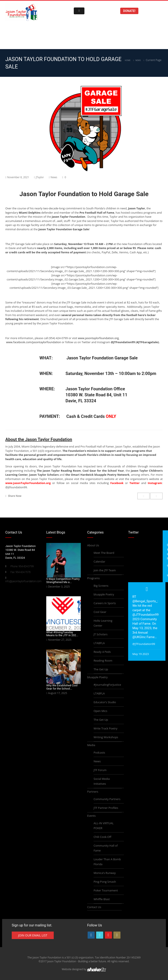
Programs (93, 578)
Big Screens (101, 586)
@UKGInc (139, 637)
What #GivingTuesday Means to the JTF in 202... (62, 634)
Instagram (155, 483)
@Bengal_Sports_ (145, 601)
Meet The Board (104, 553)
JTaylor (40, 177)
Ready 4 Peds (102, 652)
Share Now (13, 496)
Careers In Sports (105, 603)
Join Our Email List (33, 935)
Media (91, 745)
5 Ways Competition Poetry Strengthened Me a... (63, 580)
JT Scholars (101, 634)
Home (128, 60)
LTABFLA (99, 643)
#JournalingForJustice (107, 685)
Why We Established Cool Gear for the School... (62, 687)
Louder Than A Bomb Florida (107, 862)
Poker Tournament (106, 890)
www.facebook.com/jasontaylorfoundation (33, 342)
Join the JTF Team (105, 570)
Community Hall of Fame (106, 848)
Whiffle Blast (102, 899)
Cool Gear (100, 612)
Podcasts (99, 752)
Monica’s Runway (105, 873)
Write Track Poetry (105, 728)
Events (91, 816)
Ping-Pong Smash (105, 882)
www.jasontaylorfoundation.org (98, 338)
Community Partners (107, 799)
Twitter (135, 483)
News (138, 60)
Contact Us (94, 907)
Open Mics (100, 711)
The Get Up (101, 669)
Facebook (117, 483)
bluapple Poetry (104, 594)
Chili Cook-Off (102, 837)
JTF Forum (100, 770)
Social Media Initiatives (102, 781)
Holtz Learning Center (103, 623)
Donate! (129, 11)
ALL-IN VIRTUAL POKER (104, 826)
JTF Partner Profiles (106, 808)
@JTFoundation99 (146, 615)
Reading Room (103, 661)
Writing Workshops (106, 737)
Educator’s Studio (105, 702)
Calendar (99, 561)
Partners (93, 792)
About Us (93, 545)
